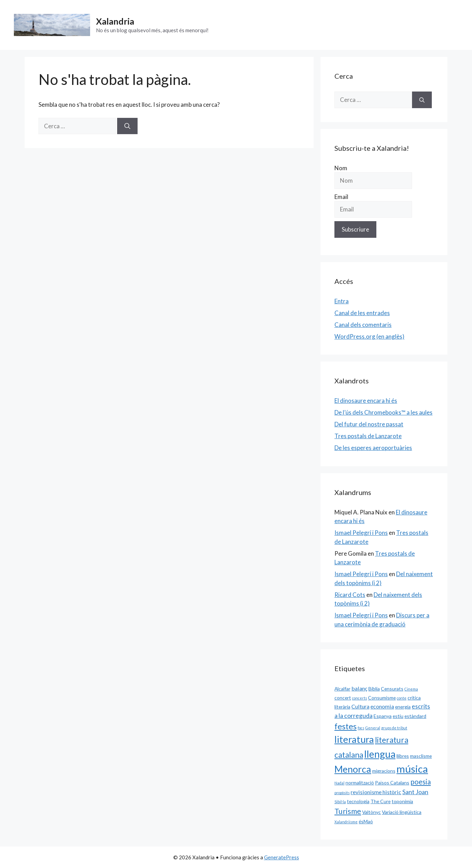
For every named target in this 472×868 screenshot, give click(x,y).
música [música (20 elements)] (412, 769)
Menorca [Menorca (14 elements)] (353, 769)
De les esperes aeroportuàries (373, 448)
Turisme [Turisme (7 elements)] (348, 811)
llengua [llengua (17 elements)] (380, 754)
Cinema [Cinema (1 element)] (411, 689)
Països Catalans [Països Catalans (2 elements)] (392, 783)
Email (341, 197)
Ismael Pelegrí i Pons (361, 533)
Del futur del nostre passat (369, 424)
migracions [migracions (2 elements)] (384, 771)
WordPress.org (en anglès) (369, 336)
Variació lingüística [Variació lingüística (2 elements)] (402, 812)
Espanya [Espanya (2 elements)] (383, 716)
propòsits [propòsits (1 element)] (342, 793)
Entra (342, 301)
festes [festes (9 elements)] (346, 726)
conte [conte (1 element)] (402, 698)
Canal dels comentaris (363, 325)
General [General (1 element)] (373, 728)
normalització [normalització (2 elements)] (360, 783)
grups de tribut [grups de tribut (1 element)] (394, 728)
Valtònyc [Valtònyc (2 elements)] (372, 812)
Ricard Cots (350, 595)
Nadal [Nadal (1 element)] (339, 783)
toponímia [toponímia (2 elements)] (402, 801)
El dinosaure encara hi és (366, 401)
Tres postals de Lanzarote (368, 436)
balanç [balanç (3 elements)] (359, 688)
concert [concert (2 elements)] (343, 698)
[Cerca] (127, 126)
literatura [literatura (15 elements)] (354, 739)
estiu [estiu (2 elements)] (398, 716)
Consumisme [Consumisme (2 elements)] (382, 698)
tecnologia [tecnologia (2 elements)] (358, 801)
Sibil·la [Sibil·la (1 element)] (340, 802)
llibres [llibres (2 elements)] (403, 756)
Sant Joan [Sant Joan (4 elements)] (415, 792)
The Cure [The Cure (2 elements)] (381, 801)
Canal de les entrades (362, 313)
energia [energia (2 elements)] (403, 707)
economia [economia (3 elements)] (382, 706)
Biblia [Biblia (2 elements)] (374, 689)
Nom (341, 168)
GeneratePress (282, 857)
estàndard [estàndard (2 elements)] (415, 716)
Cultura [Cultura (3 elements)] (360, 706)
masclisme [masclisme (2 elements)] (421, 756)
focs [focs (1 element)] (361, 728)
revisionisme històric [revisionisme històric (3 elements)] (376, 792)
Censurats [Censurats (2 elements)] (392, 689)
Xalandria (115, 21)
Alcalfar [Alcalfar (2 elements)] (342, 689)
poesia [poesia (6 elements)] (421, 782)
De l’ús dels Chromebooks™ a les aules (383, 412)
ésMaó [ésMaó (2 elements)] (366, 821)
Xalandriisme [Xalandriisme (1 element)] (346, 822)
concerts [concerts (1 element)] (360, 698)
